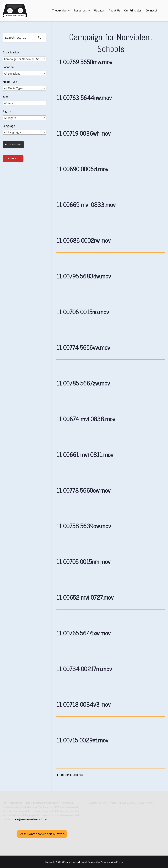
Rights (7, 111)
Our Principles (133, 10)
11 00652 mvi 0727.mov (85, 597)
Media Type (10, 82)
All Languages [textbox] (13, 132)
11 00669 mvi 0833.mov (86, 204)
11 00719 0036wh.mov (84, 133)
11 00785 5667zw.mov (83, 383)
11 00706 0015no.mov (83, 312)
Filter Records (13, 145)
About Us (115, 10)
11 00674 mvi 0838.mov (86, 419)
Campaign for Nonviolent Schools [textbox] (25, 59)
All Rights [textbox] (10, 118)
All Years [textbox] (9, 103)
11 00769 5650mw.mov (84, 62)
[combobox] (25, 59)
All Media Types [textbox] (14, 88)
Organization (11, 52)
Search (41, 37)
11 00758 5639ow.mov (84, 526)
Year (5, 96)
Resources (82, 10)
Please (42, 834)
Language (9, 126)
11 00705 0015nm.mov (83, 561)
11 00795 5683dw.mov (84, 276)
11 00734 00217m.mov (84, 669)
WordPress (117, 862)
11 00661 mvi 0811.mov (85, 454)
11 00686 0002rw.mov (84, 240)
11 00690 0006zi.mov (82, 169)
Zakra (103, 862)
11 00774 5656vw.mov (83, 347)
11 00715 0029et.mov (82, 740)
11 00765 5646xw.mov (84, 633)
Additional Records (71, 775)
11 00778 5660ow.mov (83, 490)
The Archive (61, 10)
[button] (68, 10)
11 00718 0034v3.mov (84, 704)
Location (8, 67)
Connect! (151, 10)
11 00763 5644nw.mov (84, 97)
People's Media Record (75, 862)
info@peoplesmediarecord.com (31, 819)
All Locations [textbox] (12, 74)
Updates (99, 10)
